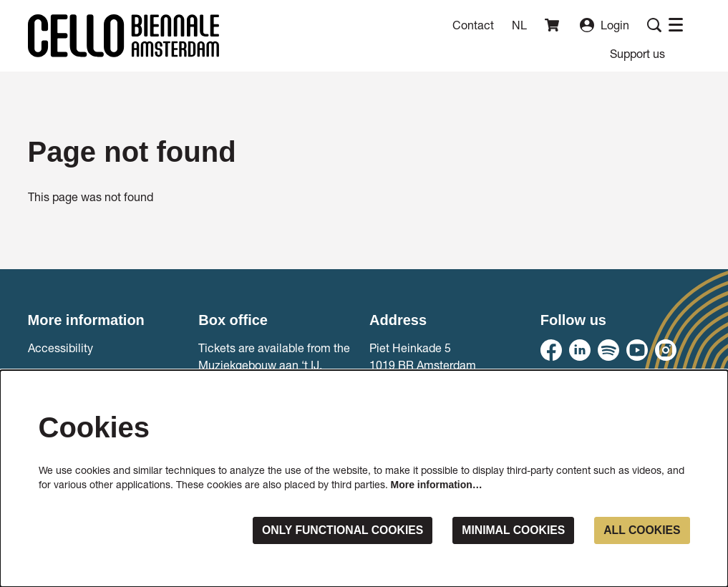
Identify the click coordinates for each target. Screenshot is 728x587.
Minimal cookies (511, 530)
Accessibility (60, 348)
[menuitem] (637, 53)
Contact (473, 25)
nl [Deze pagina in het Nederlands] (519, 25)
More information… (437, 485)
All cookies (641, 530)
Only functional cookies (338, 530)
